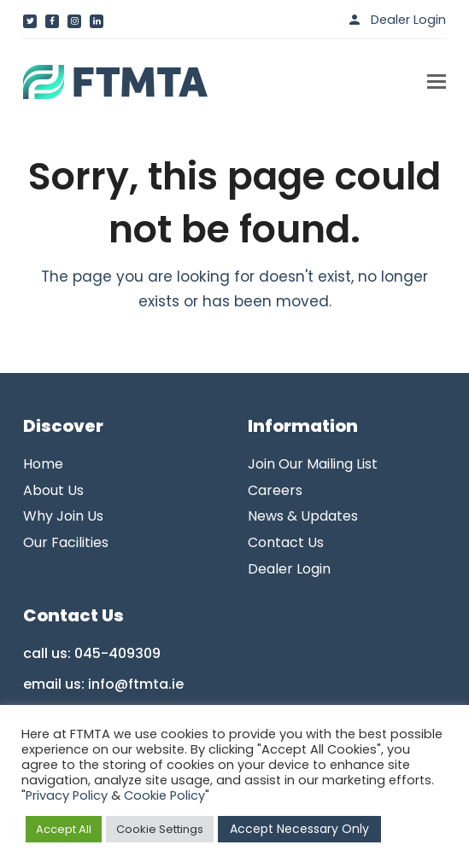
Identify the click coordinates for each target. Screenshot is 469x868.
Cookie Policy (164, 795)
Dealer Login (408, 20)
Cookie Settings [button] (160, 829)
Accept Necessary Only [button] (299, 829)
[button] (437, 82)
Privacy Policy (67, 795)
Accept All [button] (64, 829)
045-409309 (117, 653)
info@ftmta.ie (136, 684)
